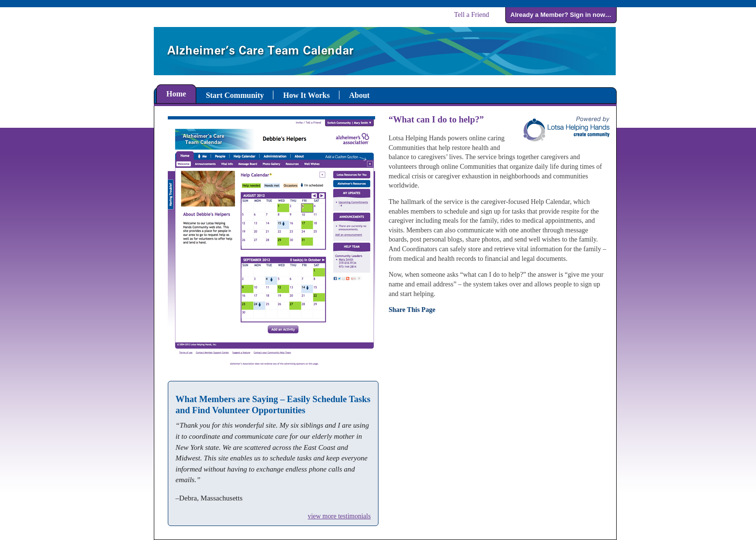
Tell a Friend (472, 14)
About (359, 95)
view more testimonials (339, 516)
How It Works (306, 95)
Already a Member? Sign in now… (561, 15)
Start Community (235, 95)
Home (176, 94)
